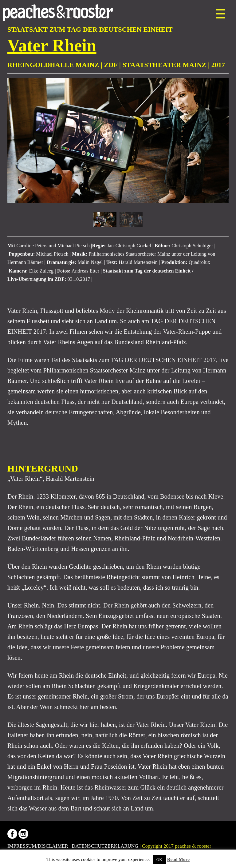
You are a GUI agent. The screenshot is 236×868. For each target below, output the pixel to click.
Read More (178, 859)
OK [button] (159, 860)
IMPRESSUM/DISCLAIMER (38, 846)
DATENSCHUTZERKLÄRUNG (105, 846)
